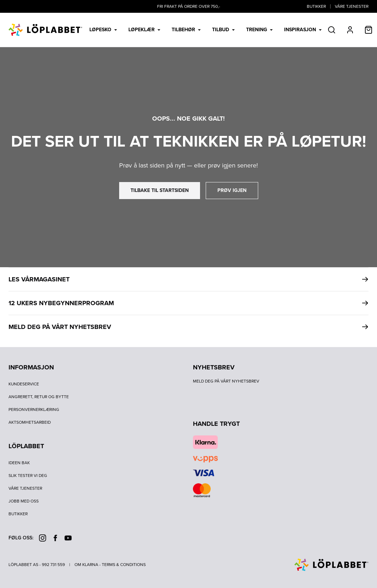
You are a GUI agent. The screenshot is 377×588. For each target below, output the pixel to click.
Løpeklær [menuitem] (144, 30)
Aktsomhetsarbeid (30, 422)
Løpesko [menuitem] (103, 30)
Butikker (316, 6)
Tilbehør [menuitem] (186, 30)
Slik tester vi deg (28, 476)
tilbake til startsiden (160, 190)
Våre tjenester (352, 6)
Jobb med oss (24, 501)
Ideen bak (19, 463)
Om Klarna (86, 565)
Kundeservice (24, 384)
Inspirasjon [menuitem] (303, 30)
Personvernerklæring (34, 410)
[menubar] (206, 30)
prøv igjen (232, 190)
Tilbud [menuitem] (223, 30)
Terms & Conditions (124, 565)
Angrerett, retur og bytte (39, 397)
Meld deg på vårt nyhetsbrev (226, 381)
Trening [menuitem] (259, 30)
